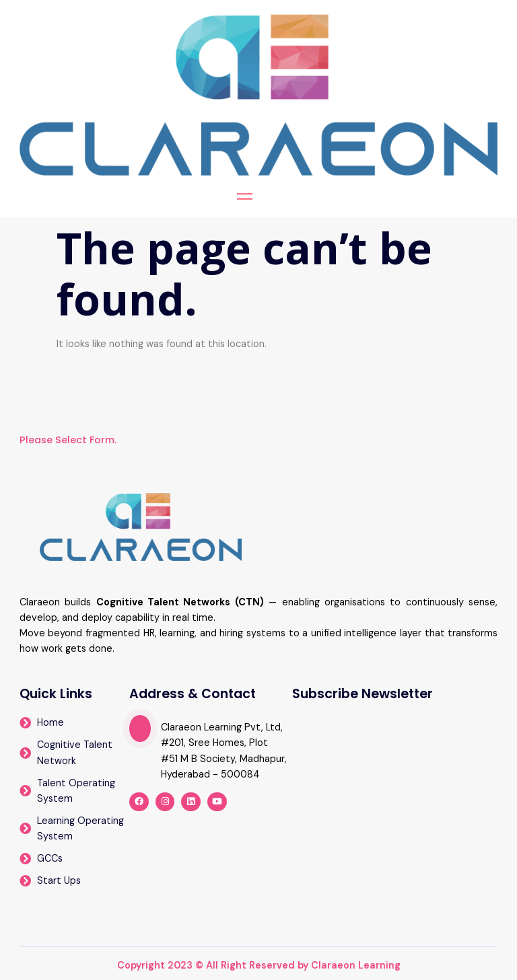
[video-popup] (140, 728)
